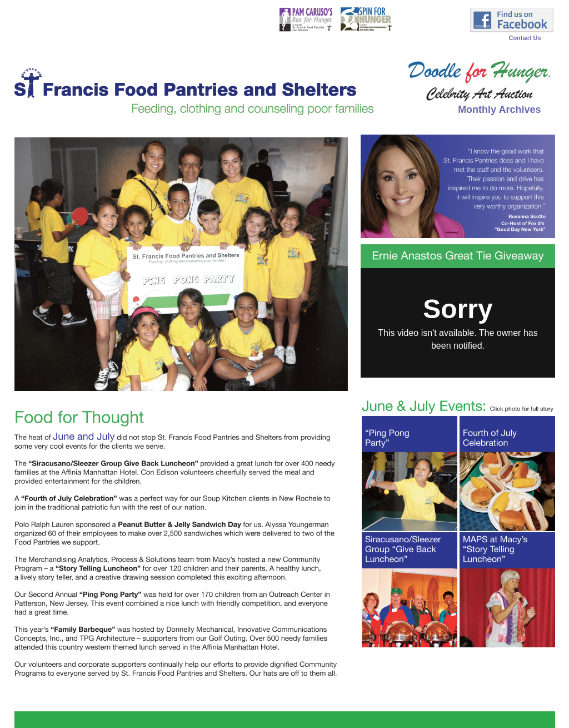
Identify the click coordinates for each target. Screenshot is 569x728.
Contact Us (525, 38)
